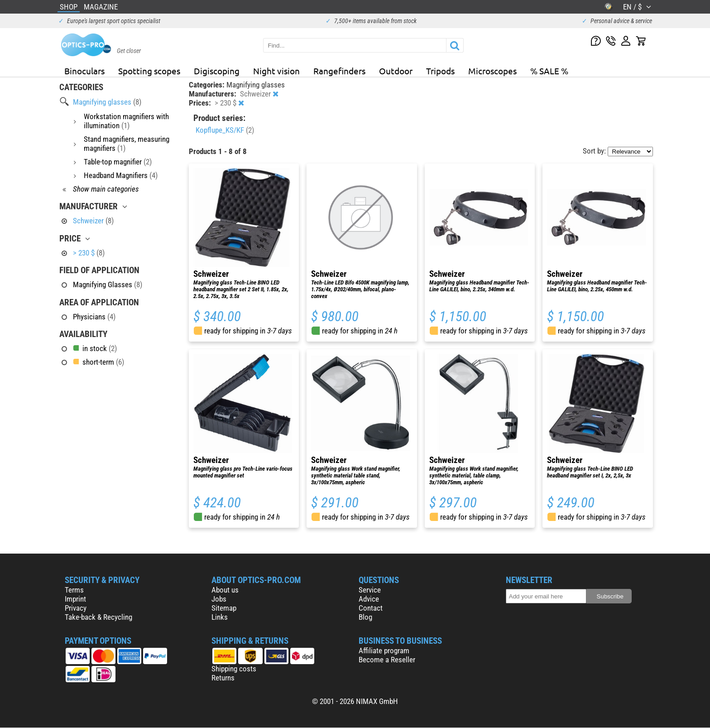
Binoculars (84, 71)
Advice (369, 599)
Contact (371, 608)
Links (220, 617)
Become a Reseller (387, 660)
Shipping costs (234, 669)
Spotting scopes (149, 71)
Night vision (276, 71)
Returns (223, 678)
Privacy (76, 608)
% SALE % (549, 71)
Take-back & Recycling (98, 617)
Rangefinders (339, 71)
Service (370, 590)
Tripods (440, 71)
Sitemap (224, 608)
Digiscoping (217, 71)
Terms (74, 590)
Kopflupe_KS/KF (225, 130)
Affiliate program (384, 651)
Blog (365, 617)
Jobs (219, 599)
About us (225, 590)
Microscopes (492, 71)
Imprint (75, 599)
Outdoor (396, 71)
